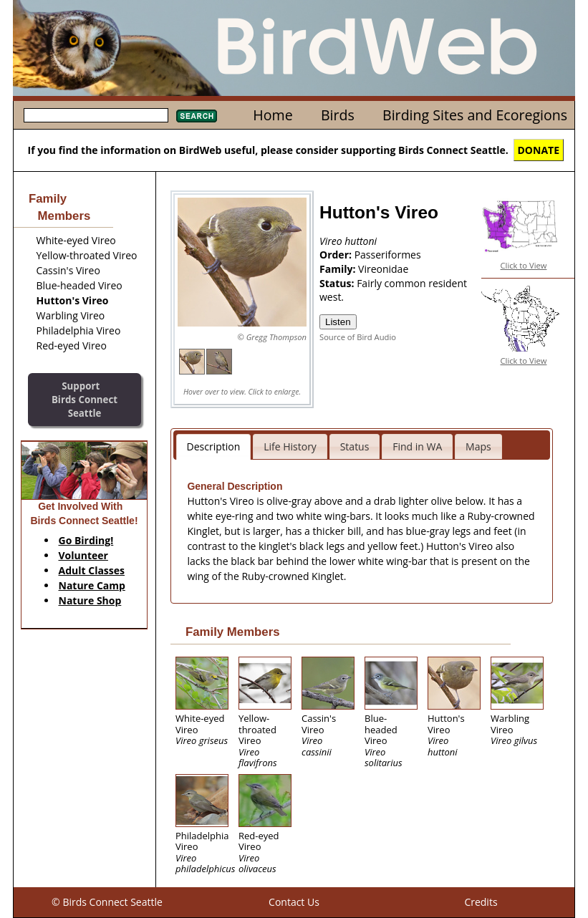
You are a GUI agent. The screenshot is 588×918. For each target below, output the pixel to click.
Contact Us (294, 902)
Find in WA (417, 446)
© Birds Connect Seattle (107, 902)
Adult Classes (92, 570)
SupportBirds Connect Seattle (85, 399)
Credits (481, 902)
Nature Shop (90, 600)
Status (355, 446)
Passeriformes (388, 255)
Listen (338, 322)
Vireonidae (383, 269)
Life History (290, 446)
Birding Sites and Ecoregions (475, 115)
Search (197, 116)
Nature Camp (92, 585)
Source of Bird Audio (358, 337)
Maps (478, 446)
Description (214, 446)
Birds (338, 115)
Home (273, 115)
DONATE (539, 150)
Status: (338, 283)
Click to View (524, 265)
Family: (339, 269)
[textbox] (96, 115)
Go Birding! (86, 540)
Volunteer (83, 555)
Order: (337, 255)
